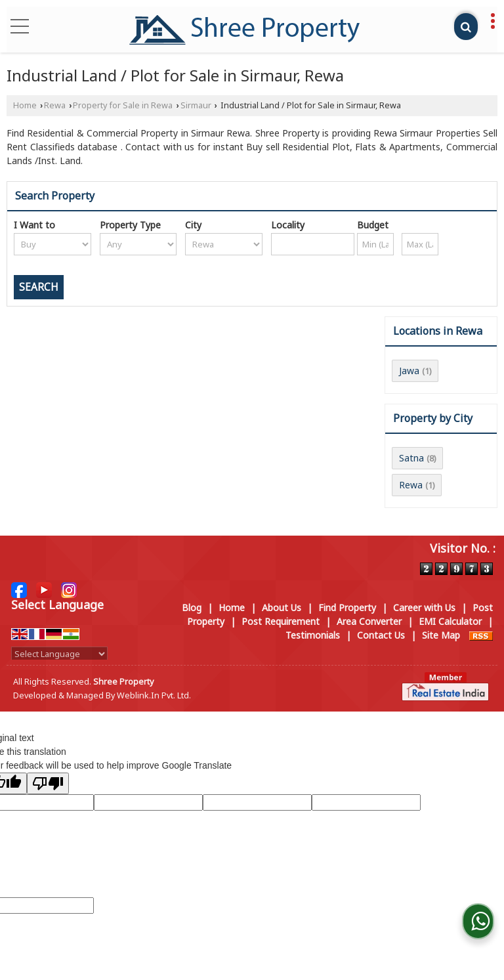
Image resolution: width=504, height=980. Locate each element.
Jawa (409, 371)
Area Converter (369, 621)
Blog (192, 607)
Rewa (55, 105)
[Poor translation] (48, 783)
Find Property (347, 607)
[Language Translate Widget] (59, 654)
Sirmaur (196, 105)
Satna (411, 458)
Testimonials (313, 635)
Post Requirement (281, 621)
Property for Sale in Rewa (123, 105)
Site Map (441, 635)
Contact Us (381, 635)
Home (25, 105)
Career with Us (424, 607)
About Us (282, 607)
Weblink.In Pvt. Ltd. (154, 695)
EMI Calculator (450, 621)
